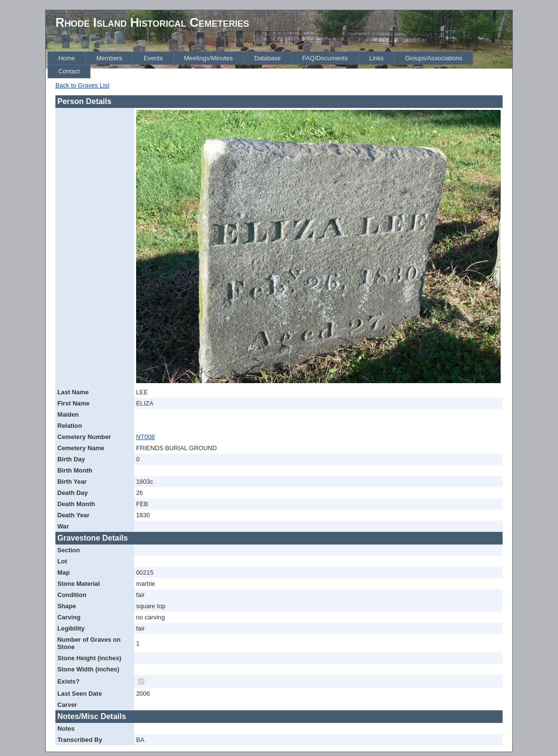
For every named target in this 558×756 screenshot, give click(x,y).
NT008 (145, 437)
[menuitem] (67, 58)
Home (67, 58)
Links (377, 58)
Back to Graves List (82, 85)
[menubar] (280, 65)
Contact (69, 71)
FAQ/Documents (325, 58)
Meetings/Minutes (209, 58)
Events (153, 58)
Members (109, 58)
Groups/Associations (433, 58)
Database (268, 58)
